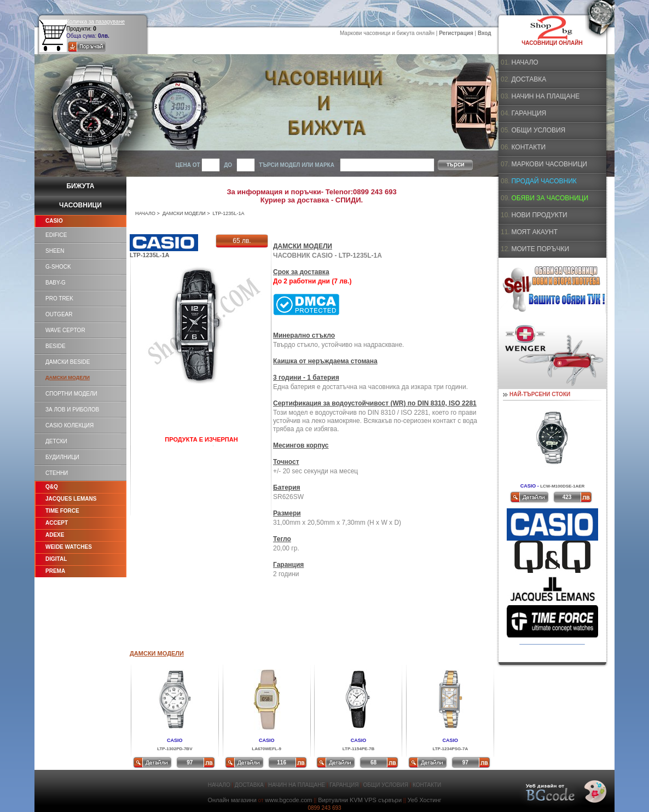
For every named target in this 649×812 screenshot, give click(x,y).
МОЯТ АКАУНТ (534, 232)
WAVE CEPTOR (65, 330)
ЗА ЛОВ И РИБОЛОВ (72, 410)
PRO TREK (59, 298)
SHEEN (55, 251)
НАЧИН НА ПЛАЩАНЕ (545, 96)
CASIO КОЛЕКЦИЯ (69, 425)
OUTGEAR (59, 314)
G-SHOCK (58, 267)
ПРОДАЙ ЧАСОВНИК (544, 181)
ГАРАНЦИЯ (529, 113)
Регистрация (456, 33)
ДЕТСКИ (56, 441)
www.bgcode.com (288, 800)
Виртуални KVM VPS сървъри (360, 800)
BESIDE (56, 346)
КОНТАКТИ (528, 147)
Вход (485, 33)
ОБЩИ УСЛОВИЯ (538, 130)
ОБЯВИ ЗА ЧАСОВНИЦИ (550, 198)
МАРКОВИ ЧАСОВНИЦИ (549, 164)
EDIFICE (56, 235)
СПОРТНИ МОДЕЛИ (71, 394)
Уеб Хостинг (425, 800)
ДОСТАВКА (529, 79)
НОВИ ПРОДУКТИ (539, 215)
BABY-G (56, 283)
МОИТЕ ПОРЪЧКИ (540, 249)
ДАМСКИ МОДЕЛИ (184, 213)
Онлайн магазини (232, 800)
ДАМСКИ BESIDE (68, 362)
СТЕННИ (57, 473)
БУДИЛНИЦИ (62, 457)
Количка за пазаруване (95, 22)
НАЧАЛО (145, 213)
